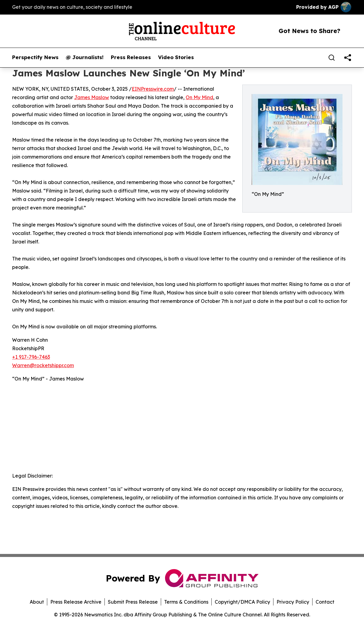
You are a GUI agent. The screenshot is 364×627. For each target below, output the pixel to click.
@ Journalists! (85, 57)
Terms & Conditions (186, 602)
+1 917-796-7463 (31, 357)
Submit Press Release (133, 602)
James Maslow (92, 97)
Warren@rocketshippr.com (43, 365)
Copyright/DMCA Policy (242, 602)
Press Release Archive (76, 602)
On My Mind (199, 97)
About (37, 602)
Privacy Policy (293, 602)
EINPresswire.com (153, 89)
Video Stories (176, 57)
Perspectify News (35, 57)
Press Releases (131, 57)
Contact (325, 602)
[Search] (332, 58)
